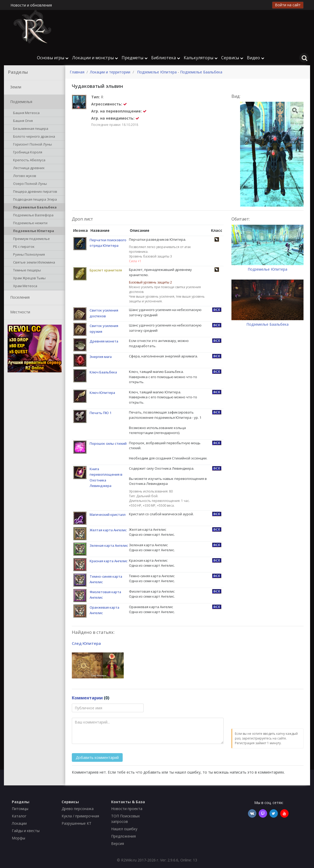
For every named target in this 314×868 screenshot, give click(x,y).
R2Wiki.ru (129, 860)
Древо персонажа (78, 809)
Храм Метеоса (24, 286)
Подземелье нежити (29, 223)
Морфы (18, 838)
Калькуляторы (201, 58)
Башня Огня (22, 121)
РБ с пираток (23, 247)
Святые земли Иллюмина (33, 263)
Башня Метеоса (25, 113)
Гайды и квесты (26, 831)
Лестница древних (28, 168)
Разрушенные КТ (77, 823)
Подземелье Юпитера (33, 231)
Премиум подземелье (31, 239)
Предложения (123, 836)
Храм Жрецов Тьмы (28, 278)
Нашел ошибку (124, 829)
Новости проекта (127, 809)
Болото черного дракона (33, 137)
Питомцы (20, 809)
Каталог (19, 816)
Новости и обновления (31, 5)
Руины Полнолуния (28, 255)
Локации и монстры (95, 58)
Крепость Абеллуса (28, 160)
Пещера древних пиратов (34, 192)
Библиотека (166, 58)
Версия (118, 843)
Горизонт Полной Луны (32, 145)
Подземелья (20, 102)
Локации (19, 823)
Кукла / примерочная (80, 816)
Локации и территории (110, 72)
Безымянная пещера (30, 129)
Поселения (19, 298)
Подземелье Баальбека (34, 208)
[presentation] (271, 714)
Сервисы (232, 58)
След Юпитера (86, 643)
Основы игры (53, 58)
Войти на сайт (288, 5)
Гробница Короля (27, 153)
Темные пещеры (26, 271)
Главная (77, 72)
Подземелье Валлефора (32, 216)
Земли (15, 87)
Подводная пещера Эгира (34, 200)
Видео (256, 58)
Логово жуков (24, 176)
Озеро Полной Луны (29, 184)
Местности (19, 312)
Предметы (135, 58)
